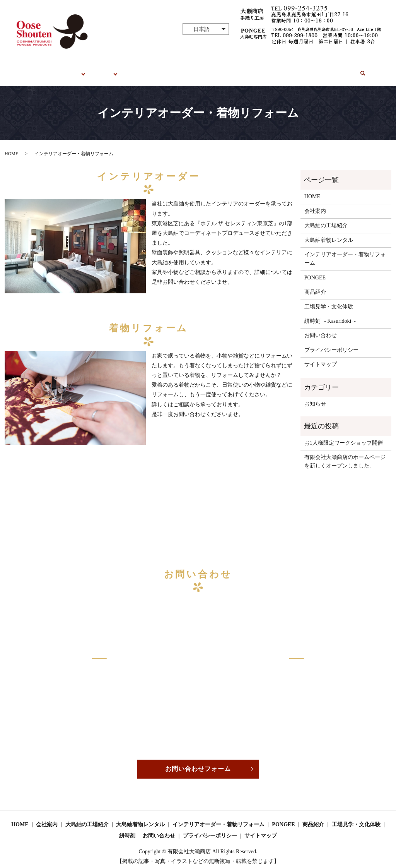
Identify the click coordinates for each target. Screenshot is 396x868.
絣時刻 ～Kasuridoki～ (331, 313)
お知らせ (315, 396)
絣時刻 (297, 69)
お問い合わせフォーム (198, 761)
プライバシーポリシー (331, 342)
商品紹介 (315, 284)
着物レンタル (201, 69)
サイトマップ (321, 357)
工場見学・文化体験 (152, 69)
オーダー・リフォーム (253, 69)
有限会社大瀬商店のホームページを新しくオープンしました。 (345, 454)
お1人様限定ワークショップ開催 (344, 435)
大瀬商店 (75, 69)
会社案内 (315, 203)
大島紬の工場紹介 (326, 218)
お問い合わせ (330, 69)
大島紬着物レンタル (329, 232)
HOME (46, 69)
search (360, 68)
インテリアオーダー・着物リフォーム (345, 251)
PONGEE (107, 69)
